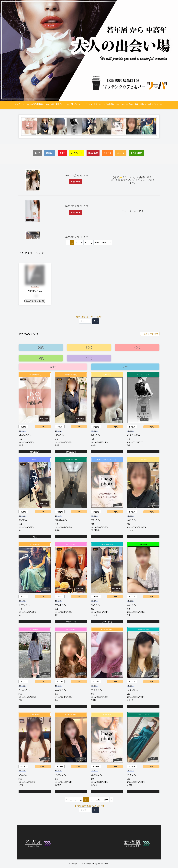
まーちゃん (24, 605)
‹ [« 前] (67, 800)
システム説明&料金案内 (35, 104)
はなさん (59, 435)
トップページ (20, 104)
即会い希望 (93, 153)
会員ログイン (153, 104)
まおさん (132, 605)
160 (106, 800)
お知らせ (107, 153)
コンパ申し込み (127, 104)
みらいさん (24, 690)
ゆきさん (95, 605)
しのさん (95, 435)
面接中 (62, 153)
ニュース (121, 153)
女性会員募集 (109, 104)
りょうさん (96, 690)
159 (98, 800)
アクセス (89, 104)
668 (105, 242)
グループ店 (50, 104)
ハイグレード (77, 153)
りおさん (95, 520)
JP (162, 104)
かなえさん (60, 605)
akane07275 (61, 520)
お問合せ (143, 104)
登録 (136, 104)
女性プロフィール (62, 104)
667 (97, 242)
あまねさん (96, 775)
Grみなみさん (25, 435)
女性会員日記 (136, 153)
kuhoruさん (35, 291)
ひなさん (23, 775)
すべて (37, 153)
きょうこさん (134, 435)
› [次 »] (110, 242)
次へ (96, 321)
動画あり (50, 153)
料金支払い (98, 104)
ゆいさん (23, 520)
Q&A (118, 104)
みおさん (132, 520)
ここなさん (60, 690)
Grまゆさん (60, 775)
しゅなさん (133, 690)
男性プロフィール (77, 104)
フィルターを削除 (149, 334)
